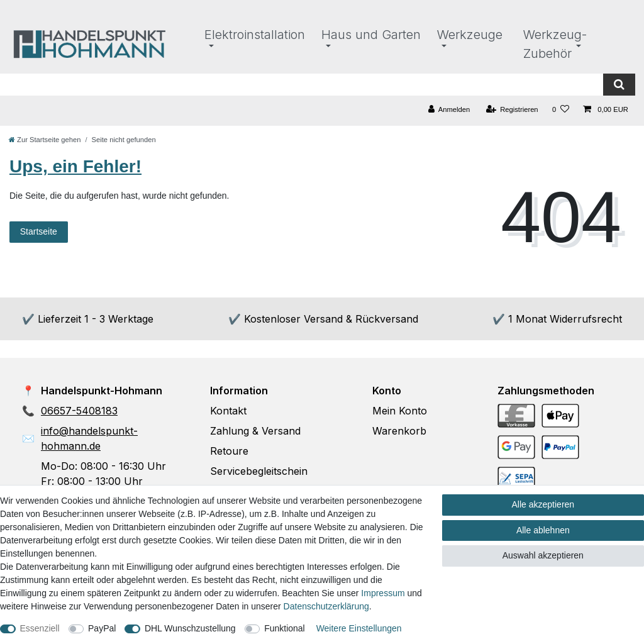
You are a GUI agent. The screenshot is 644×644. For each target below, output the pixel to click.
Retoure (229, 451)
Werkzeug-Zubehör (555, 44)
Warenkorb (399, 431)
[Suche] (619, 85)
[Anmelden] (449, 110)
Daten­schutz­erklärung (326, 606)
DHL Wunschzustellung (190, 628)
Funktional (285, 628)
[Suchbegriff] (302, 85)
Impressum (383, 593)
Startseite (39, 231)
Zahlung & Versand (255, 431)
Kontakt (228, 411)
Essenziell (40, 628)
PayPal (102, 628)
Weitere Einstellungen (359, 628)
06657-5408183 (79, 411)
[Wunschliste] (561, 110)
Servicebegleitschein (259, 471)
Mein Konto (400, 411)
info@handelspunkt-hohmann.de (89, 438)
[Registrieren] (512, 110)
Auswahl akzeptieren (543, 555)
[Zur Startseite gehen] (45, 140)
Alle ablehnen (543, 530)
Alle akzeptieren (543, 504)
